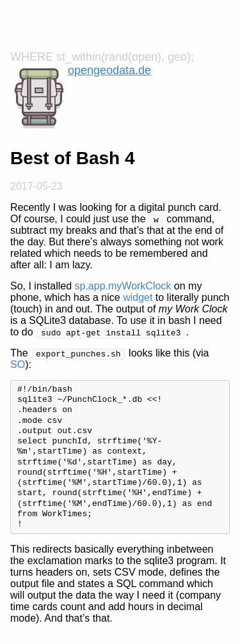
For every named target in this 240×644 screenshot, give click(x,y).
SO (18, 364)
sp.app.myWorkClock (123, 286)
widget (138, 297)
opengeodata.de (109, 70)
